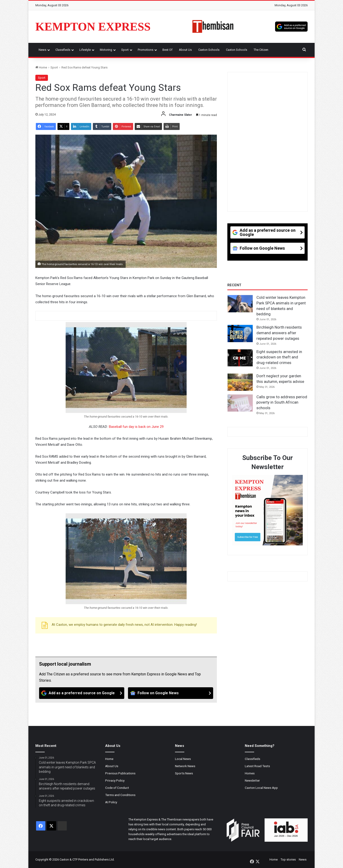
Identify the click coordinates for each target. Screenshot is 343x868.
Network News (185, 766)
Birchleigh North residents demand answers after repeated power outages (279, 333)
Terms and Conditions (120, 795)
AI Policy (111, 802)
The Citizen (261, 50)
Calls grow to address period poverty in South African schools (282, 402)
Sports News (184, 773)
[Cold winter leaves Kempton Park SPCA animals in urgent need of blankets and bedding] (240, 304)
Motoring (106, 50)
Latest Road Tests (257, 766)
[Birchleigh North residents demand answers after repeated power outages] (240, 334)
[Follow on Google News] (171, 693)
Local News (183, 759)
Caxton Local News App (261, 788)
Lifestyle (85, 50)
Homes (250, 773)
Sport (125, 50)
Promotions (146, 50)
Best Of (167, 50)
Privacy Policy (115, 780)
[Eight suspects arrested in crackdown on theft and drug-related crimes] (240, 358)
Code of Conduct (117, 788)
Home (41, 67)
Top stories (288, 859)
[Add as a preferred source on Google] (291, 27)
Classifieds (63, 50)
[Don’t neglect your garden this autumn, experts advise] (240, 382)
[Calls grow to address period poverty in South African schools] (240, 403)
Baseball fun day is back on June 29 (136, 427)
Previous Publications (120, 773)
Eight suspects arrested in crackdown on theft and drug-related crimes (279, 357)
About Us (185, 50)
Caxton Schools (209, 50)
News (42, 50)
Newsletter (252, 780)
